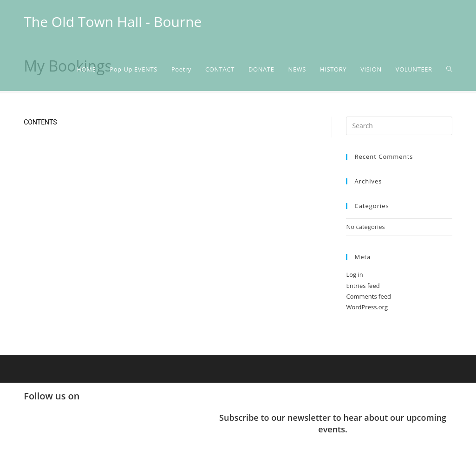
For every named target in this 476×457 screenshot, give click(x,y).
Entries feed (363, 286)
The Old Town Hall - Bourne (113, 22)
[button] (238, 447)
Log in (354, 274)
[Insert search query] (399, 126)
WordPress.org (367, 307)
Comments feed (368, 296)
